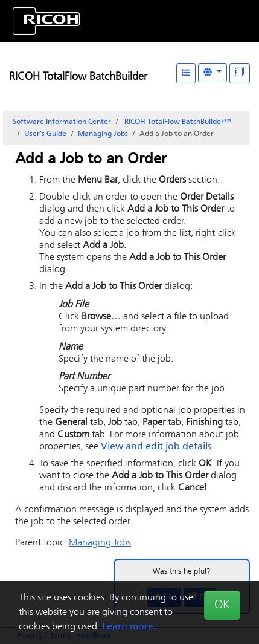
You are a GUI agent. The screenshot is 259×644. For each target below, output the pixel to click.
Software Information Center (62, 122)
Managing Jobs (103, 134)
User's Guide (45, 134)
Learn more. (129, 627)
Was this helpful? (182, 572)
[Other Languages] (213, 73)
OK (222, 605)
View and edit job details (156, 447)
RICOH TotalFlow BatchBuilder (78, 77)
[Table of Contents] (186, 73)
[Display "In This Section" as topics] (240, 73)
